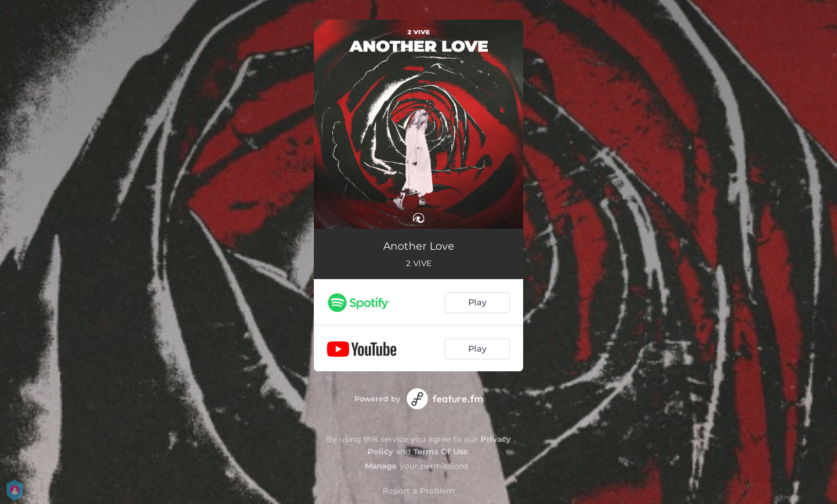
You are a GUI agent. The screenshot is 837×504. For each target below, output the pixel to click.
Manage (381, 466)
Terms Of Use (441, 451)
